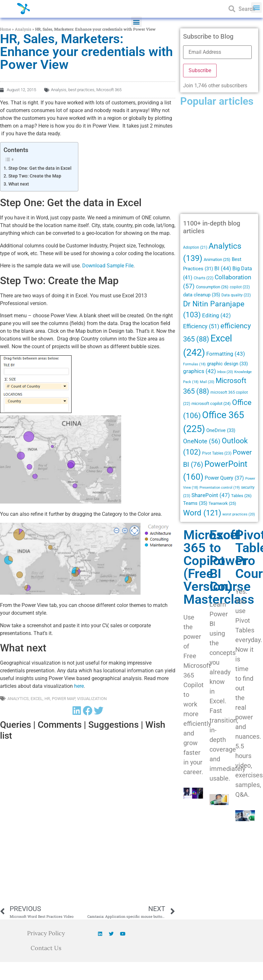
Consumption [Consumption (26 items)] (212, 287)
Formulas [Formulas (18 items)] (194, 364)
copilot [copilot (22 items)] (240, 287)
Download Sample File (108, 266)
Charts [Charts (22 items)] (204, 278)
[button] (136, 22)
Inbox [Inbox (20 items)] (225, 372)
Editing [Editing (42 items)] (216, 316)
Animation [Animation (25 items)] (217, 259)
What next (19, 184)
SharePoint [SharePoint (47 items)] (211, 495)
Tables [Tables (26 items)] (241, 496)
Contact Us (46, 948)
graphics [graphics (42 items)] (200, 371)
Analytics (18, 699)
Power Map (63, 699)
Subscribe (200, 70)
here (79, 686)
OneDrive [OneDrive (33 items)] (221, 430)
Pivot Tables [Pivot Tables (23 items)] (217, 453)
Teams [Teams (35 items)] (195, 503)
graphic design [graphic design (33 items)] (227, 364)
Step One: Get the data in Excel (40, 168)
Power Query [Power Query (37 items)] (224, 478)
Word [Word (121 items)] (202, 513)
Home (5, 29)
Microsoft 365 (109, 90)
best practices (81, 90)
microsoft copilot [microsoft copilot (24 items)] (211, 404)
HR (47, 699)
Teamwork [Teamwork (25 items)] (222, 503)
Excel (37, 699)
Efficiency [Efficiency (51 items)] (201, 326)
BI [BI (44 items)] (223, 268)
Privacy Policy (46, 933)
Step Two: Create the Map (35, 176)
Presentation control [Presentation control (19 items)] (220, 488)
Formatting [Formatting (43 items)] (226, 354)
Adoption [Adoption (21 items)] (195, 247)
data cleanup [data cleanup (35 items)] (202, 295)
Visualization (92, 699)
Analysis (23, 29)
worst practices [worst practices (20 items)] (239, 514)
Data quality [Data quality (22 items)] (236, 295)
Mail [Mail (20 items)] (207, 382)
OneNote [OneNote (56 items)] (202, 441)
